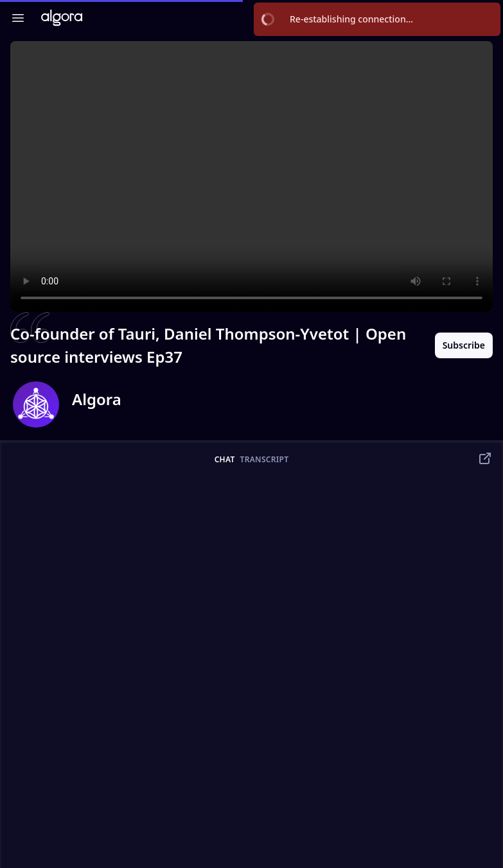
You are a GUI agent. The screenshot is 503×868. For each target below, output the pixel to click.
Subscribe (464, 345)
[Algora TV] (62, 18)
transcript (265, 460)
